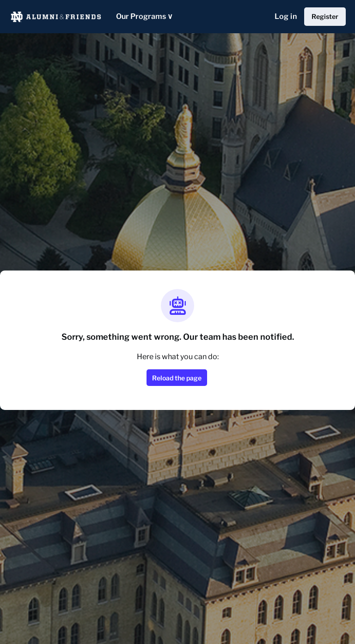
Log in (286, 16)
